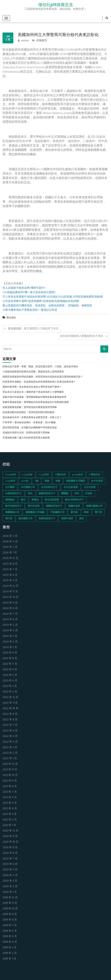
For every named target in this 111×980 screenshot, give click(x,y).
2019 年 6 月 (10, 931)
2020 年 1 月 (10, 892)
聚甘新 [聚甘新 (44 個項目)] (74, 512)
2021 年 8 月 (10, 787)
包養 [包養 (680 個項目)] (58, 481)
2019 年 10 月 (10, 909)
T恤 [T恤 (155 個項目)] (37, 481)
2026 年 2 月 (10, 547)
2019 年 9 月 (10, 914)
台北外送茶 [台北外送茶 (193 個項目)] (90, 487)
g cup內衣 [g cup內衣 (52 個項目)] (77, 475)
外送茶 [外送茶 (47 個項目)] (89, 494)
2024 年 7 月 (10, 614)
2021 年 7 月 (10, 792)
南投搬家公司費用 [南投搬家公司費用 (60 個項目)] (76, 481)
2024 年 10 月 (11, 597)
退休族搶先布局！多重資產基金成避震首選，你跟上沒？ (32, 418)
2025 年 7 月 (10, 570)
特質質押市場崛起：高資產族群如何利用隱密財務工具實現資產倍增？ (39, 382)
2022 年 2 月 (10, 753)
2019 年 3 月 (10, 948)
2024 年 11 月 (10, 592)
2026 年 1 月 (10, 553)
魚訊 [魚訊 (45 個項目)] (81, 519)
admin (23, 41)
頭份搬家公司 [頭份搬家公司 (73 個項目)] (25, 519)
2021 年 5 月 (10, 803)
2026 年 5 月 (10, 536)
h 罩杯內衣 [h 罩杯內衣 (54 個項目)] (95, 475)
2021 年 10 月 (10, 775)
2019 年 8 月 (10, 920)
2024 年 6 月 (10, 620)
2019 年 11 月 (10, 903)
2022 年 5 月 (10, 736)
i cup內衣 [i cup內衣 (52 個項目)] (10, 481)
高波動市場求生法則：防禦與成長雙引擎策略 (26, 433)
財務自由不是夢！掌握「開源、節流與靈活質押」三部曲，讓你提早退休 (40, 367)
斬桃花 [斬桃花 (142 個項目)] (35, 500)
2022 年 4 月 (10, 742)
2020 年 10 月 (10, 842)
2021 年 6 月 (10, 798)
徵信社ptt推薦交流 (56, 5)
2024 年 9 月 (10, 603)
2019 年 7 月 (10, 926)
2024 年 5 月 (10, 625)
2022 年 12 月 (10, 697)
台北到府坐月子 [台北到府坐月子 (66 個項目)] (49, 487)
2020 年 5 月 (10, 870)
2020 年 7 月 (10, 859)
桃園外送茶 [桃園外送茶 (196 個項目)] (74, 506)
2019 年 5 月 (10, 937)
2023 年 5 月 (10, 675)
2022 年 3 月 (10, 748)
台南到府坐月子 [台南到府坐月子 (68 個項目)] (13, 494)
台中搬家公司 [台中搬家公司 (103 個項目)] (28, 487)
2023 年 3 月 (10, 686)
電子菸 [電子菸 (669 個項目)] (9, 519)
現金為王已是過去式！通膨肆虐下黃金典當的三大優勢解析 (33, 392)
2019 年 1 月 (9, 959)
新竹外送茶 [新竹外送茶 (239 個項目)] (34, 506)
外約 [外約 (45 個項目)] (77, 494)
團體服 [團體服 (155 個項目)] (65, 494)
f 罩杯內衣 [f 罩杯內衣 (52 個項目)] (60, 475)
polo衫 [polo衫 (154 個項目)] (25, 481)
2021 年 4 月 (10, 809)
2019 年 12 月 (10, 898)
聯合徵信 (11, 318)
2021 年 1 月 (9, 825)
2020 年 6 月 (10, 864)
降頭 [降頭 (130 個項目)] (86, 512)
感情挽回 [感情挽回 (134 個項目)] (10, 500)
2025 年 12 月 (10, 558)
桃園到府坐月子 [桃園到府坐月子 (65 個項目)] (54, 506)
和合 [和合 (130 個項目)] (30, 494)
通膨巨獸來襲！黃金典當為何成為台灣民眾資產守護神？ (32, 387)
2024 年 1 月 (10, 647)
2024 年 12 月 (11, 586)
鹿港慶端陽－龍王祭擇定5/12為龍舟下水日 (33, 329)
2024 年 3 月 (10, 636)
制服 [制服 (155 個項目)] (47, 481)
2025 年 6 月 (10, 575)
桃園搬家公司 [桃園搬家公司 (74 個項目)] (12, 512)
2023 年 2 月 (10, 692)
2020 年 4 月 (10, 875)
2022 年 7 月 (10, 725)
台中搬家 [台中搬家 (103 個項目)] (10, 487)
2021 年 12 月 (10, 764)
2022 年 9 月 (10, 714)
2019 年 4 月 (10, 942)
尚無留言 (40, 41)
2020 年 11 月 (10, 836)
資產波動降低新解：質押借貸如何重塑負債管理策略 (30, 407)
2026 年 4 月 (10, 542)
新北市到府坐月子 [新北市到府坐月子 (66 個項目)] (74, 500)
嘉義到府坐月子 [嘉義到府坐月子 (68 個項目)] (47, 494)
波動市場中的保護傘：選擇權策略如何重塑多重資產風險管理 (34, 397)
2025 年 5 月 (10, 581)
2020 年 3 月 (10, 881)
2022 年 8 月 (10, 720)
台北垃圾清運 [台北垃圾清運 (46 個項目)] (71, 487)
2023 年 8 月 (10, 658)
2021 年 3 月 (10, 814)
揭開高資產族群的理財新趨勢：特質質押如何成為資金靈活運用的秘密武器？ (43, 377)
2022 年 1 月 (10, 759)
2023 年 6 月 (10, 670)
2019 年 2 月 (10, 953)
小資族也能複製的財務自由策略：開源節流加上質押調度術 (33, 372)
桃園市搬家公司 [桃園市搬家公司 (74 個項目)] (94, 506)
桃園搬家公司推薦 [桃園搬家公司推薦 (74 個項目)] (35, 512)
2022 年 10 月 (10, 709)
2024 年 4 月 (10, 631)
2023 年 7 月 (10, 664)
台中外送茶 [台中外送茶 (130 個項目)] (97, 481)
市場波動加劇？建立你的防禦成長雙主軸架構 (26, 438)
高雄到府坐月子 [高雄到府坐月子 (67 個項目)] (47, 519)
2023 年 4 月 (10, 681)
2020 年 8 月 (10, 853)
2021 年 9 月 (10, 781)
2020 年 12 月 (10, 831)
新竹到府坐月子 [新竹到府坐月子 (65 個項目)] (13, 506)
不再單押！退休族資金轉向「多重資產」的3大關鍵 (29, 423)
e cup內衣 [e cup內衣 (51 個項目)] (27, 475)
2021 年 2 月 (10, 820)
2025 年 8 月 (10, 564)
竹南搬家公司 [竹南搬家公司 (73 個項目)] (58, 512)
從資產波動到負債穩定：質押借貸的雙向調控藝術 (29, 413)
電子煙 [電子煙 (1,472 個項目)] (98, 512)
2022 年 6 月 (10, 731)
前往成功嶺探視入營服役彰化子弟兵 (82, 336)
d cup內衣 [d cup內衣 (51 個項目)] (11, 475)
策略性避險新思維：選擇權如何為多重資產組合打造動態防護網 (36, 402)
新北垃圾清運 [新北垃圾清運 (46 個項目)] (52, 500)
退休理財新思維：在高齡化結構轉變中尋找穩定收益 (30, 428)
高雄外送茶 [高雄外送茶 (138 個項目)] (67, 519)
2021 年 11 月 (10, 770)
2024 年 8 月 (10, 609)
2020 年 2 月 (10, 887)
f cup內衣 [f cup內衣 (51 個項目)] (44, 475)
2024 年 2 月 (10, 642)
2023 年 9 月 (10, 653)
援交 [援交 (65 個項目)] (23, 500)
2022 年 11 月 (10, 703)
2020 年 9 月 (10, 848)
